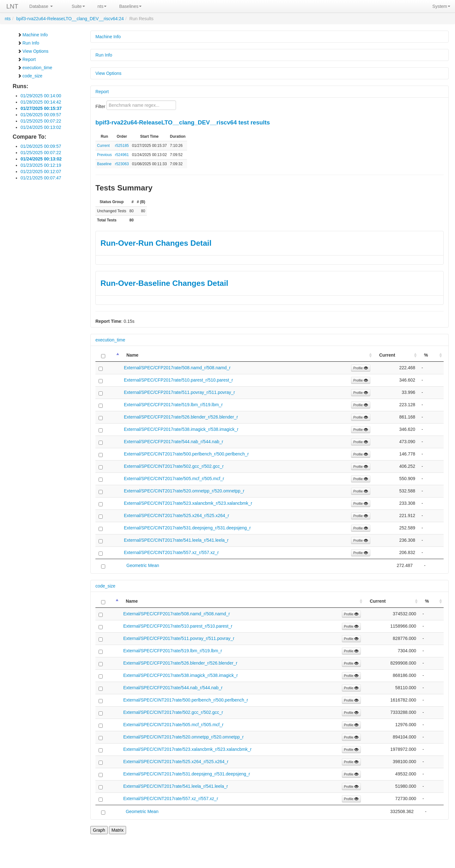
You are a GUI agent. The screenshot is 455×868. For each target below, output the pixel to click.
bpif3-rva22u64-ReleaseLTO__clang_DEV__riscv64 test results (183, 122)
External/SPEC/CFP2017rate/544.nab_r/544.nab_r (173, 442)
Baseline (104, 164)
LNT (12, 6)
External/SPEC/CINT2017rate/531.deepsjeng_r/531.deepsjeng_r (187, 528)
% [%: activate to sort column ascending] (426, 355)
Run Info (28, 43)
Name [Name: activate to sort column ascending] (132, 355)
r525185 (122, 146)
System (441, 6)
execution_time (35, 68)
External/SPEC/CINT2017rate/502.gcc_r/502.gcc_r (174, 466)
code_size (30, 76)
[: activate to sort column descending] (108, 355)
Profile (361, 368)
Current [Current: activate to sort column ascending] (387, 355)
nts (102, 6)
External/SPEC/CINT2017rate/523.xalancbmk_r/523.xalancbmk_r (188, 503)
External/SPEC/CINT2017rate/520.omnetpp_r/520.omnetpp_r (184, 491)
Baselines (130, 6)
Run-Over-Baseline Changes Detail (164, 283)
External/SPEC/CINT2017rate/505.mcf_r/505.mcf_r (174, 479)
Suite (78, 6)
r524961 (122, 155)
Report (27, 59)
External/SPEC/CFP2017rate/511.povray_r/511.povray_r (179, 392)
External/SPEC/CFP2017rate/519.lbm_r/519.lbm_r (173, 405)
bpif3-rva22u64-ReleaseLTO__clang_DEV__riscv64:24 (70, 19)
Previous (104, 155)
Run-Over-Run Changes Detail (156, 243)
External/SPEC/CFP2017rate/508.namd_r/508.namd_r (177, 368)
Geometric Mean (143, 565)
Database (41, 6)
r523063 (122, 164)
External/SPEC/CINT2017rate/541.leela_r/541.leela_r (176, 540)
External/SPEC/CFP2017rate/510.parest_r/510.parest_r (179, 380)
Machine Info (33, 35)
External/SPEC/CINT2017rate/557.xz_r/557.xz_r (171, 552)
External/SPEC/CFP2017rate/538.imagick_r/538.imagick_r (181, 429)
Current (103, 146)
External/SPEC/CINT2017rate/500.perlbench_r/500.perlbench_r (186, 454)
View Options (33, 51)
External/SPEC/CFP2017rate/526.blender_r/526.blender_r (181, 417)
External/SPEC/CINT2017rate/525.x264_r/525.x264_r (176, 515)
